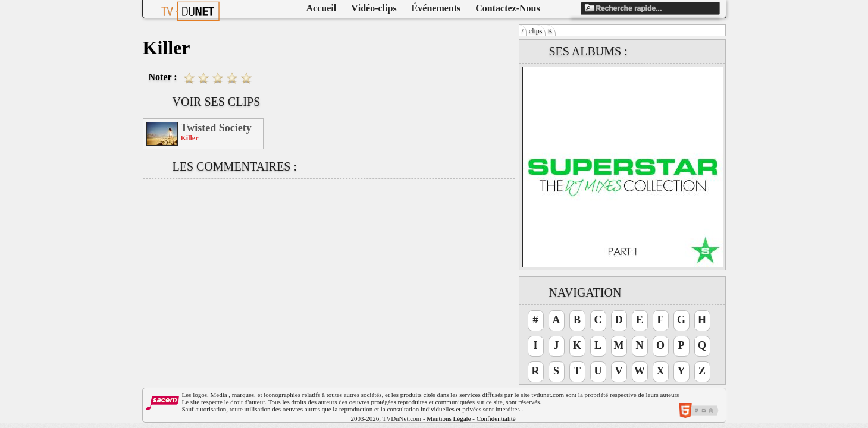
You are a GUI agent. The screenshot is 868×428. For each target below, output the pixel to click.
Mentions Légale (449, 418)
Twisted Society (216, 128)
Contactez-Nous (507, 8)
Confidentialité (496, 418)
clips (536, 31)
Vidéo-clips (374, 8)
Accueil (322, 8)
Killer (190, 138)
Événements (436, 8)
